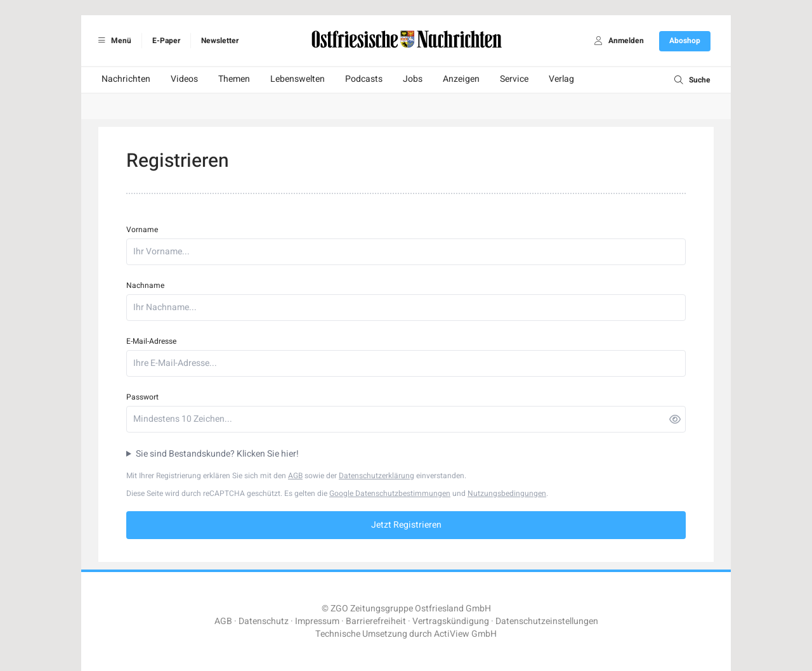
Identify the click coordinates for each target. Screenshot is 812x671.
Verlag (561, 79)
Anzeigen (461, 79)
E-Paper (166, 41)
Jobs (413, 79)
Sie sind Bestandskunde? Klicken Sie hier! (217, 454)
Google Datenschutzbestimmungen (390, 493)
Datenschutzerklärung (377, 476)
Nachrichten (126, 79)
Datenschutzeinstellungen (547, 621)
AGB (295, 476)
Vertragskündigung (451, 621)
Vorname (142, 230)
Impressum (317, 621)
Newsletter (220, 41)
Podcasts (364, 79)
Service (514, 79)
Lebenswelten (298, 79)
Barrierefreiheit (376, 621)
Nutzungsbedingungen (507, 493)
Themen (234, 79)
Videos (184, 79)
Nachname (145, 285)
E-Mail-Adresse (151, 341)
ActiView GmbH (465, 634)
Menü (113, 41)
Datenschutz (264, 621)
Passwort (142, 397)
